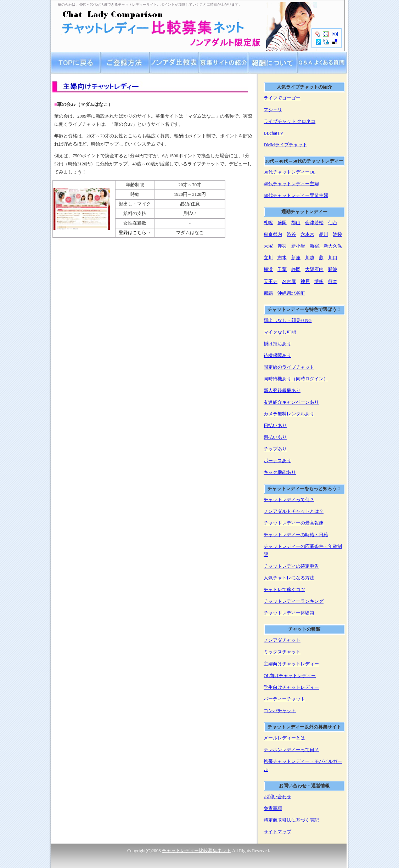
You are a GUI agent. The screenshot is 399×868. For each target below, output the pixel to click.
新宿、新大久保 (326, 246)
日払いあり (275, 426)
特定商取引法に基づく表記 (291, 820)
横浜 (268, 270)
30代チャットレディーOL (290, 172)
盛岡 (282, 223)
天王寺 (271, 282)
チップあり (275, 449)
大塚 (268, 246)
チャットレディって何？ (289, 500)
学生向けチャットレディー (291, 687)
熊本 (333, 282)
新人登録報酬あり (282, 391)
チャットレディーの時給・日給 (296, 535)
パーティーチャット (284, 699)
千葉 (282, 270)
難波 (333, 270)
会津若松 (314, 223)
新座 (296, 258)
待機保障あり (277, 356)
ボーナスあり (277, 461)
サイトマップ (277, 832)
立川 (268, 258)
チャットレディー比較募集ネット (196, 851)
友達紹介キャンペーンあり (291, 402)
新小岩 (298, 246)
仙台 (333, 223)
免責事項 (273, 809)
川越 (310, 258)
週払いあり (275, 437)
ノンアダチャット (282, 640)
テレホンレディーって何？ (291, 750)
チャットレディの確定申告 (291, 566)
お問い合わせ (277, 797)
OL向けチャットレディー (290, 676)
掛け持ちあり (277, 344)
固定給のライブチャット (289, 367)
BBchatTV (273, 133)
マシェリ (273, 110)
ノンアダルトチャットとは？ (294, 511)
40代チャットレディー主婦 (291, 184)
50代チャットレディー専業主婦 (296, 195)
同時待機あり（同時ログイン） (296, 379)
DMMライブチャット (285, 145)
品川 (324, 234)
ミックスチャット (282, 652)
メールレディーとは (284, 738)
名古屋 (289, 282)
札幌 (268, 223)
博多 (319, 282)
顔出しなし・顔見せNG (288, 320)
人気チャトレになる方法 (289, 578)
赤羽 (282, 246)
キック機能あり (280, 472)
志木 (282, 258)
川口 (333, 258)
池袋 (337, 234)
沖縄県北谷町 (291, 293)
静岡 (296, 270)
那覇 (268, 293)
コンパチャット (280, 711)
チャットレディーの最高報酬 (294, 523)
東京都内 (273, 234)
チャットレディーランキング (294, 601)
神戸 (305, 282)
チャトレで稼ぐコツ (284, 590)
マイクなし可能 (280, 332)
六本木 (307, 234)
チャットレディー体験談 (289, 613)
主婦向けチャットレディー (291, 664)
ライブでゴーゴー (282, 98)
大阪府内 (314, 270)
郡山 (296, 223)
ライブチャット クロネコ (290, 121)
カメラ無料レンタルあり (289, 414)
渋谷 (291, 234)
